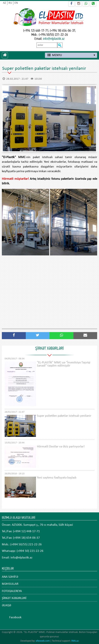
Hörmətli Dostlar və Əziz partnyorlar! (61, 447)
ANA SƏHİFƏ (10, 577)
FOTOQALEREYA (12, 591)
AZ (5, 3)
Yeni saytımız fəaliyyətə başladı (57, 478)
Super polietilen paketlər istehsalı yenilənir (64, 416)
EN (16, 3)
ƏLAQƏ (6, 605)
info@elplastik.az (54, 39)
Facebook (15, 617)
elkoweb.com (43, 641)
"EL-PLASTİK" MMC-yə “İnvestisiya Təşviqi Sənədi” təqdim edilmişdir (64, 364)
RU (10, 3)
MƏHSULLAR (10, 584)
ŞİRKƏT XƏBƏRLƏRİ (14, 598)
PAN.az (75, 641)
